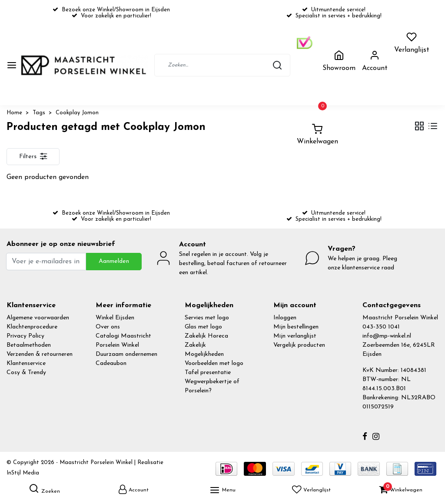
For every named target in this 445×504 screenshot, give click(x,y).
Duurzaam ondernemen (126, 354)
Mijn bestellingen (296, 327)
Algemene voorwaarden (38, 318)
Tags (39, 113)
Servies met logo (207, 318)
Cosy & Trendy (26, 373)
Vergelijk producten (299, 345)
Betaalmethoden (29, 345)
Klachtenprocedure (32, 327)
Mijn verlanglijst (295, 336)
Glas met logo (203, 327)
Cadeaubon (111, 363)
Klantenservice (26, 363)
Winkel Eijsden (115, 318)
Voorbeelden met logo (214, 363)
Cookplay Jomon (77, 113)
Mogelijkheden (204, 354)
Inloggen (285, 318)
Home (14, 113)
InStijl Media (23, 473)
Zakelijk (195, 345)
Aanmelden (114, 261)
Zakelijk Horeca (206, 336)
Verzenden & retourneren (40, 354)
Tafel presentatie (208, 373)
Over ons (108, 327)
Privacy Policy (25, 336)
